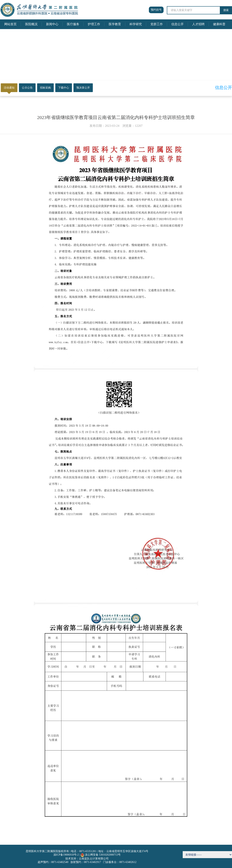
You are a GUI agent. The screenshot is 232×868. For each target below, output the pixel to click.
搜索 (226, 10)
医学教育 (115, 24)
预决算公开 (83, 88)
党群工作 (157, 24)
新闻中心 (52, 24)
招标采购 (45, 88)
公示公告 (27, 88)
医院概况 (31, 24)
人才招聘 (198, 24)
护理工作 (94, 24)
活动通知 (9, 88)
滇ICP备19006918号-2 (66, 855)
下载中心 (64, 88)
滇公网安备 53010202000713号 (103, 855)
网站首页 (10, 24)
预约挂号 (156, 10)
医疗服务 (73, 24)
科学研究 (136, 24)
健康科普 (219, 24)
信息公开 (177, 24)
